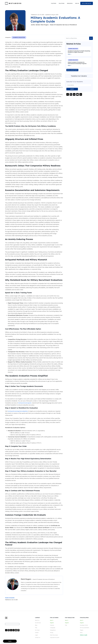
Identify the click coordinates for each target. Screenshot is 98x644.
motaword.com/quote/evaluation (18, 411)
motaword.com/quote (25, 403)
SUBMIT (72, 89)
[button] (54, 3)
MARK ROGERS (10, 598)
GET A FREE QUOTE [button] (87, 3)
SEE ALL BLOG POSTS (72, 70)
